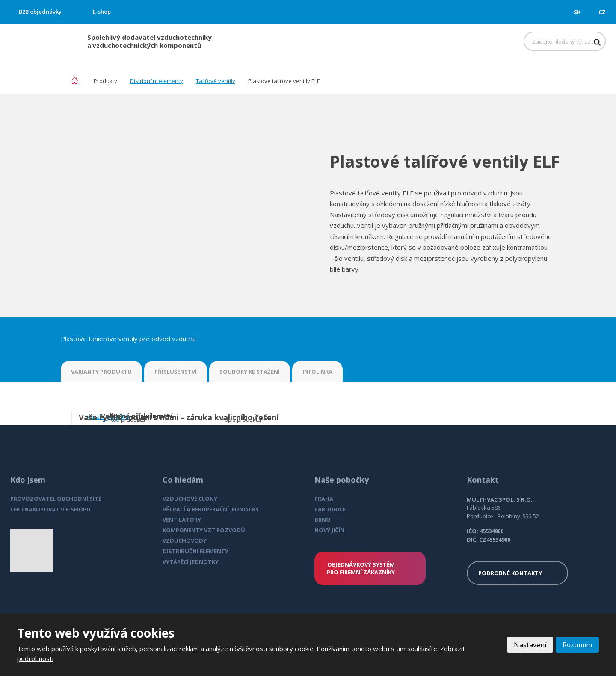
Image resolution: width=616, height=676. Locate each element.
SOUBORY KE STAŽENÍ (250, 372)
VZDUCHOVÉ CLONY (190, 499)
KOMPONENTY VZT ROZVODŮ (204, 530)
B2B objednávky (40, 12)
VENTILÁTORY (182, 520)
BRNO (323, 520)
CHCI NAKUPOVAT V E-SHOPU (50, 509)
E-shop (102, 12)
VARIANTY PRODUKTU (101, 372)
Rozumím (577, 645)
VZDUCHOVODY (185, 540)
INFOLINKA (317, 372)
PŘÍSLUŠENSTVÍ (176, 372)
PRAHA (324, 499)
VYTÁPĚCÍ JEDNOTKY (191, 562)
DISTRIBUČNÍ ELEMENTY (195, 551)
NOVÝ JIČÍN (329, 530)
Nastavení (530, 645)
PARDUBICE (330, 509)
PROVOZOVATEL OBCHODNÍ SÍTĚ (56, 499)
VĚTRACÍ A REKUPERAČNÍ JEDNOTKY (211, 509)
